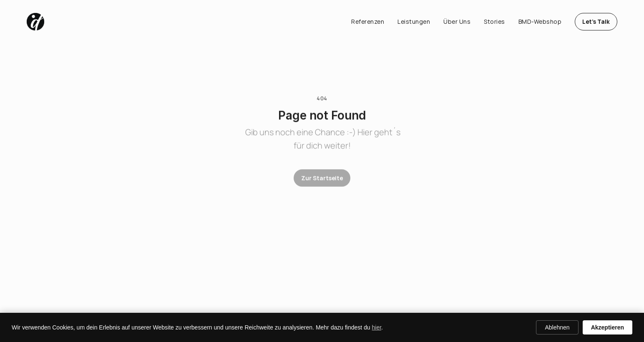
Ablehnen (557, 327)
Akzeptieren (608, 327)
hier (377, 327)
